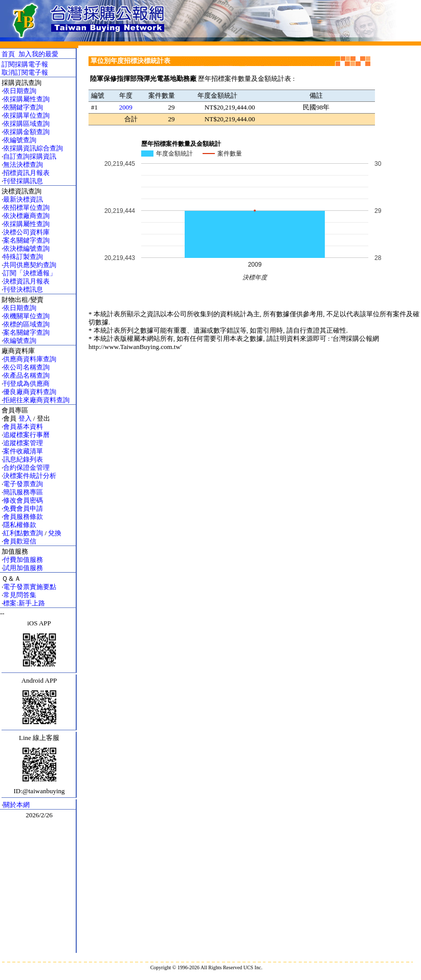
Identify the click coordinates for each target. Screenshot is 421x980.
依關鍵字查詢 (23, 107)
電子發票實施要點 (30, 587)
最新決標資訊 (23, 199)
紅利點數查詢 (23, 533)
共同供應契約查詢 (30, 265)
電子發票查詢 (23, 484)
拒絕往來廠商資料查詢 (36, 400)
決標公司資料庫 (26, 232)
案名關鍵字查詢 (26, 240)
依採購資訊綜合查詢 (33, 148)
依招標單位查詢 (26, 208)
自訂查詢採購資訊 (30, 156)
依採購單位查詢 (26, 115)
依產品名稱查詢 (26, 375)
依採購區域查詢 (26, 124)
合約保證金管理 (26, 467)
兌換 (55, 533)
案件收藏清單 (23, 451)
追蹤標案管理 (23, 443)
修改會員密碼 (23, 500)
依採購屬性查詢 (26, 99)
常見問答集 (20, 595)
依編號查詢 (20, 140)
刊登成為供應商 (26, 384)
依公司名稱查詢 (26, 367)
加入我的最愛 (38, 54)
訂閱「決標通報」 (30, 273)
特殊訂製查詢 (23, 257)
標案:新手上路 (24, 603)
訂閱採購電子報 (25, 64)
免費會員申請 (23, 508)
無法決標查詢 (23, 165)
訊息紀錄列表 (23, 459)
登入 (25, 418)
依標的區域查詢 (26, 324)
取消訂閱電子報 (25, 72)
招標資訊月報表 (26, 173)
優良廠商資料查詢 (30, 392)
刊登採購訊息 (23, 181)
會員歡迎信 (20, 541)
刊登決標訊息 (23, 289)
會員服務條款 (23, 517)
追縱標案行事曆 (26, 435)
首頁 (8, 54)
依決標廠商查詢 (26, 216)
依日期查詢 (20, 91)
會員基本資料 (23, 427)
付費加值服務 (23, 560)
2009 (126, 107)
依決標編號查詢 (26, 248)
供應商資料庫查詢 (30, 359)
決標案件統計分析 (30, 476)
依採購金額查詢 (26, 132)
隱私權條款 (20, 525)
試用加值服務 (23, 568)
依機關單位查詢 (26, 316)
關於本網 (16, 805)
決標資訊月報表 (26, 281)
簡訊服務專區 (23, 492)
